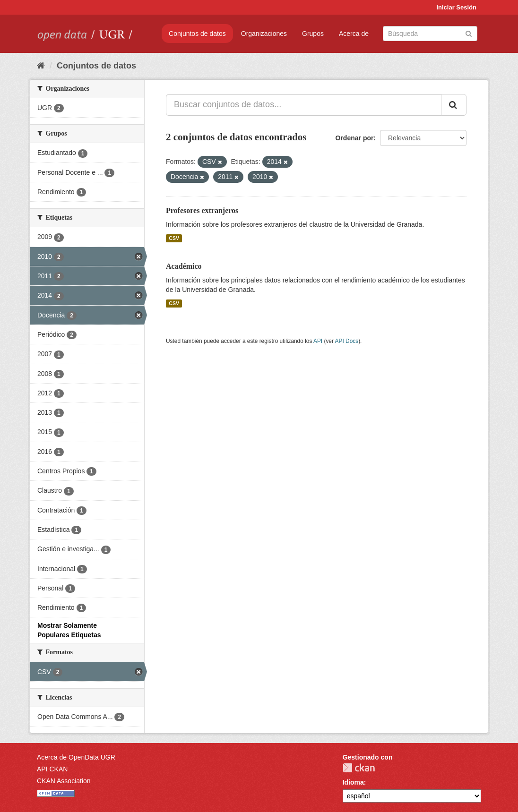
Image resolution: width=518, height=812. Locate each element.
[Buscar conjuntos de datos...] (304, 105)
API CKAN (52, 769)
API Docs (347, 341)
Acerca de (354, 34)
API (318, 341)
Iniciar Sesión (456, 7)
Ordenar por (355, 138)
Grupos (313, 34)
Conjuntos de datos (197, 34)
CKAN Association (64, 781)
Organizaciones (264, 34)
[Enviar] (469, 33)
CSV (174, 238)
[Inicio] (41, 66)
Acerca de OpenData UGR (76, 757)
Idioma (353, 782)
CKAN (359, 768)
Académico (184, 266)
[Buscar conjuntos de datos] (430, 34)
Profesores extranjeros (202, 210)
